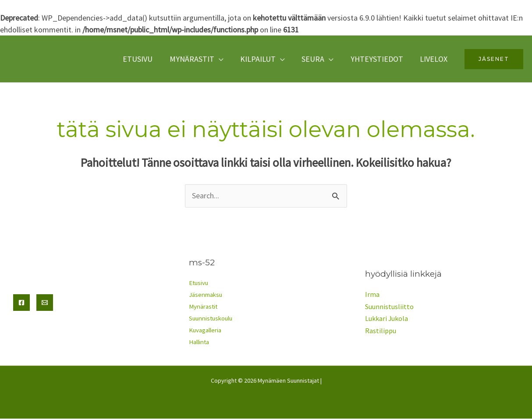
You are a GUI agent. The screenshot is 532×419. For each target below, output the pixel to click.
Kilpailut (261, 59)
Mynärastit (196, 59)
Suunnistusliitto (389, 307)
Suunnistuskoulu (212, 319)
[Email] (45, 303)
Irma (372, 295)
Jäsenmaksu (206, 295)
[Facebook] (21, 303)
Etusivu (143, 59)
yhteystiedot (378, 59)
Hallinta (199, 343)
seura (316, 59)
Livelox (434, 59)
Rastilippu (381, 331)
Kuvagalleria (205, 331)
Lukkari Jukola (387, 319)
